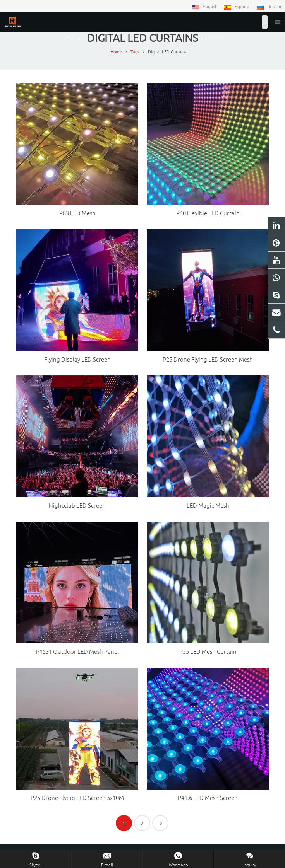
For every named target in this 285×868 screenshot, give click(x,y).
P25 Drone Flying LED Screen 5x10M (77, 797)
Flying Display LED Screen (77, 359)
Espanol (238, 6)
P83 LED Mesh (77, 213)
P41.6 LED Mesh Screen (208, 797)
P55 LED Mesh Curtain (208, 651)
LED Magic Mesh (208, 505)
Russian (270, 6)
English (205, 6)
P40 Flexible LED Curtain (208, 213)
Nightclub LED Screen (77, 505)
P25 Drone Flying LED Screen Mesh (208, 359)
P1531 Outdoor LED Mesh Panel (77, 651)
